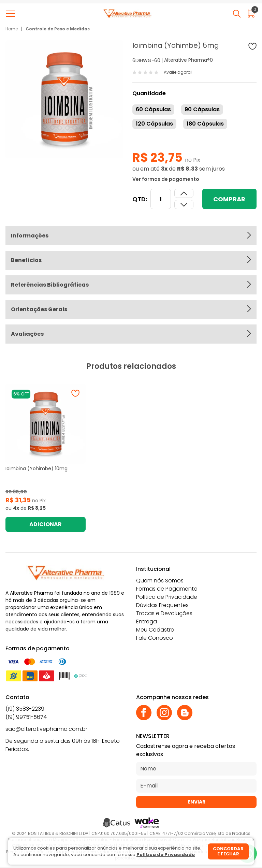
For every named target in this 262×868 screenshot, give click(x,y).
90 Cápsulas (202, 109)
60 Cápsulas (153, 109)
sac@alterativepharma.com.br (46, 729)
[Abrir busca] (237, 14)
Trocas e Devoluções (164, 613)
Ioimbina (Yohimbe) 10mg (37, 468)
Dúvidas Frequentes (162, 605)
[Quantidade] (161, 199)
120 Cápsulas (154, 124)
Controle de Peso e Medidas (58, 29)
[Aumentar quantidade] (184, 205)
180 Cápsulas (205, 124)
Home (12, 29)
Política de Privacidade (167, 597)
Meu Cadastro (155, 630)
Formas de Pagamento (167, 589)
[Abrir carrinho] (251, 14)
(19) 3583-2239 (25, 709)
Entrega (147, 621)
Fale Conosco (155, 638)
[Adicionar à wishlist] (252, 46)
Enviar (196, 802)
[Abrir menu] (12, 14)
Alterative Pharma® (187, 60)
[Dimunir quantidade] (184, 193)
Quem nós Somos (160, 581)
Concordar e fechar (228, 851)
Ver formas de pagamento (166, 179)
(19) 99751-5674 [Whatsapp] (26, 717)
